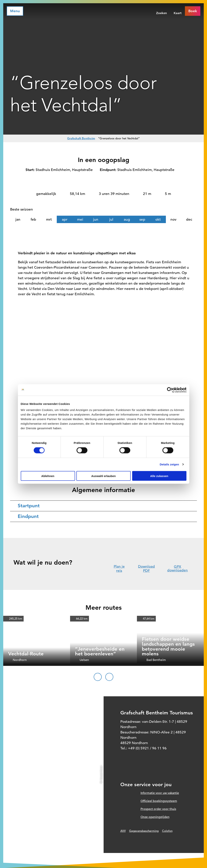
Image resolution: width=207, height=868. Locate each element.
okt (158, 219)
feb (33, 219)
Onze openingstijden (155, 817)
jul (111, 219)
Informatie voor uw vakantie (160, 793)
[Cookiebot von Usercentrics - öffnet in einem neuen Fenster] (170, 390)
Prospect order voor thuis (158, 809)
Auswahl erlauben (103, 476)
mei (80, 219)
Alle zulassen (159, 476)
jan (18, 219)
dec (189, 219)
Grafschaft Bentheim (81, 138)
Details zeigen (169, 464)
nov (173, 219)
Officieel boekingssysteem (159, 801)
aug (127, 219)
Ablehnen (48, 476)
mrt (49, 219)
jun (96, 219)
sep (142, 219)
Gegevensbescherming (144, 831)
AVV (123, 831)
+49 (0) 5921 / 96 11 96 (147, 748)
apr (65, 219)
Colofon (167, 831)
